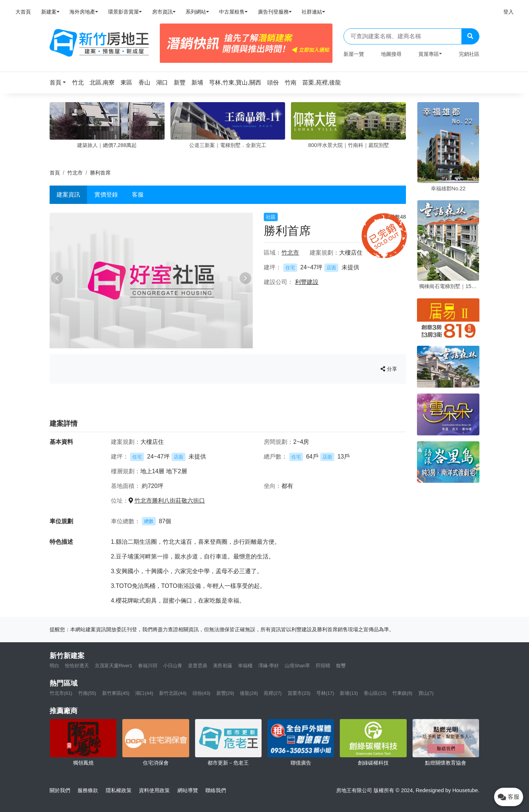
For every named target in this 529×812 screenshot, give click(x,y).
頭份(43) (201, 693)
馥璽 (341, 666)
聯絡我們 (216, 790)
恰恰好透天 (77, 666)
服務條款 (88, 790)
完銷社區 (469, 54)
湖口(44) (144, 693)
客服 (138, 195)
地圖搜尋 (391, 54)
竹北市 (75, 173)
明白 (54, 666)
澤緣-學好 (269, 666)
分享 (389, 369)
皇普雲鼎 (198, 666)
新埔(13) (349, 693)
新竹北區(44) (173, 693)
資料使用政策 (154, 790)
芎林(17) (325, 693)
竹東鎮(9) (402, 693)
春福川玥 (148, 666)
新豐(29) (225, 693)
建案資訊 (68, 195)
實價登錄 (106, 195)
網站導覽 (188, 790)
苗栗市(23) (299, 693)
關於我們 (60, 790)
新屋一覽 (354, 54)
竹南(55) (87, 693)
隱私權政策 (119, 790)
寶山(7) (426, 693)
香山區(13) (375, 693)
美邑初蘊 (223, 666)
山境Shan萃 (297, 666)
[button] (60, 82)
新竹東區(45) (116, 693)
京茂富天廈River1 (114, 666)
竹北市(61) (61, 693)
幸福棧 (245, 666)
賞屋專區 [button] (429, 54)
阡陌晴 (323, 666)
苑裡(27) (273, 693)
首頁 (55, 173)
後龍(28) (249, 693)
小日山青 (173, 666)
